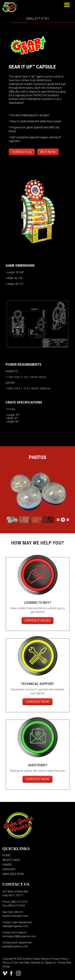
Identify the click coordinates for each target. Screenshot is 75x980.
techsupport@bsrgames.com (19, 936)
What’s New (11, 860)
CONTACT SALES (38, 620)
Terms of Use (10, 963)
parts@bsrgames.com (15, 946)
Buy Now (48, 152)
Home (7, 855)
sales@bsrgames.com (15, 926)
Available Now (13, 874)
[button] (58, 520)
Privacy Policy (59, 959)
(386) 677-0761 (37, 19)
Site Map (24, 963)
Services (9, 869)
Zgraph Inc (50, 963)
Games (7, 865)
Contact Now (37, 702)
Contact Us (22, 152)
